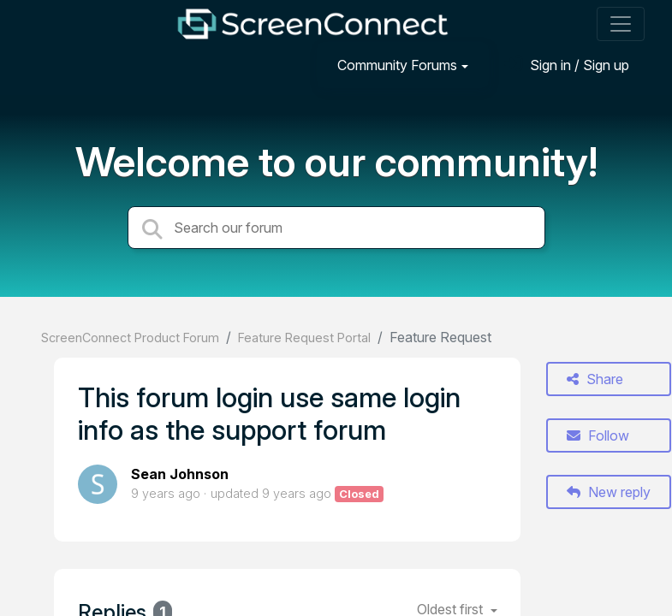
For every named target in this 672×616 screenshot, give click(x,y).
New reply (609, 492)
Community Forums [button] (397, 65)
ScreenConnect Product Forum (130, 338)
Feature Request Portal (304, 338)
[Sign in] (567, 65)
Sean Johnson (180, 474)
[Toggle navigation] (621, 24)
